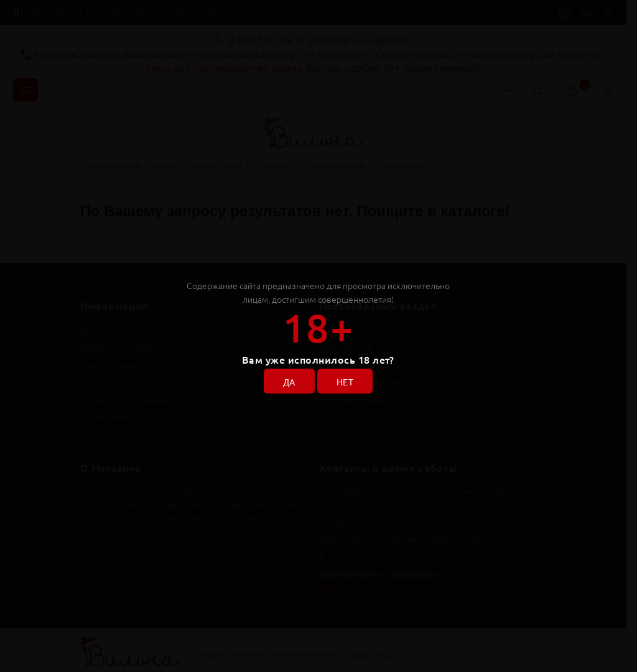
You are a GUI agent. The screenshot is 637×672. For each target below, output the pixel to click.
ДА (289, 382)
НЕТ (345, 382)
